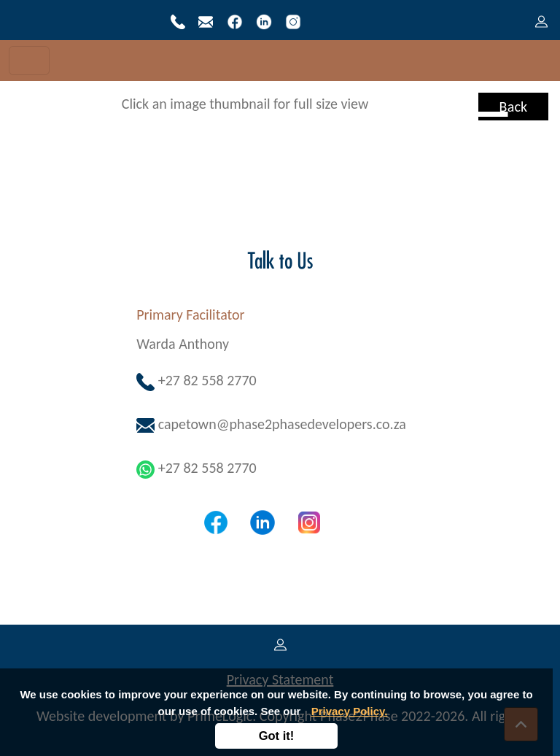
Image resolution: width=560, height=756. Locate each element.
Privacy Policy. (350, 711)
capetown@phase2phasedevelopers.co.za (271, 424)
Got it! (277, 736)
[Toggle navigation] (29, 61)
